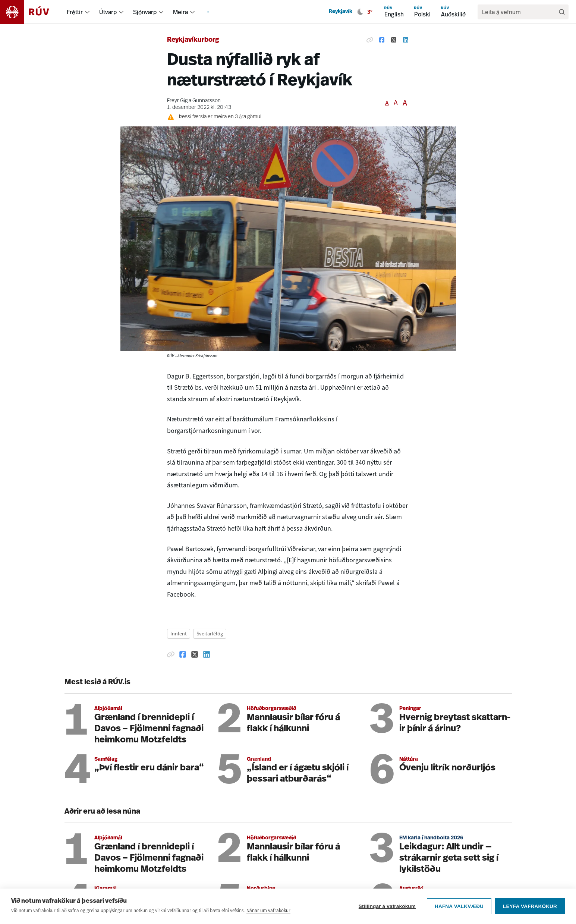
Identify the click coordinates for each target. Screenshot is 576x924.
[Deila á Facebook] (382, 40)
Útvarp (108, 12)
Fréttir (75, 12)
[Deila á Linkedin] (406, 40)
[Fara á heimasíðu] (31, 12)
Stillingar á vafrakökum (387, 906)
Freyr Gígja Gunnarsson (194, 101)
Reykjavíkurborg (193, 40)
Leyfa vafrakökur (530, 906)
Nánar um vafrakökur (268, 910)
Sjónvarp (145, 12)
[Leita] (562, 12)
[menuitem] (87, 12)
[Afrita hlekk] (370, 40)
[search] (519, 12)
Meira (180, 12)
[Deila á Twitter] (394, 40)
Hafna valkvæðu (459, 906)
